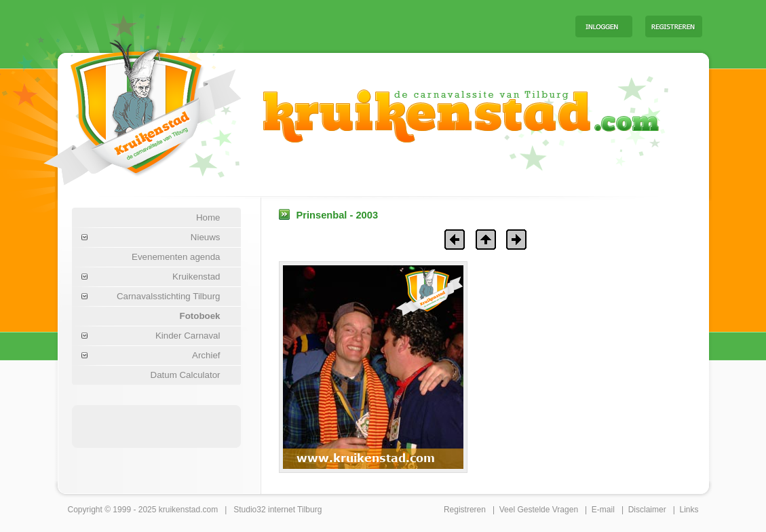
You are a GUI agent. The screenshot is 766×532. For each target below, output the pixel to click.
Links (689, 510)
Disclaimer (647, 510)
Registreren (465, 510)
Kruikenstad (196, 277)
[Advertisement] (396, 26)
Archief (206, 355)
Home (208, 217)
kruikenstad (179, 510)
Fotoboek (200, 316)
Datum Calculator (186, 375)
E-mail (603, 510)
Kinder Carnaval (188, 336)
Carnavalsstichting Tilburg (169, 296)
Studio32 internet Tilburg (277, 510)
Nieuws (206, 237)
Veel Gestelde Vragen (539, 510)
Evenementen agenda (176, 257)
